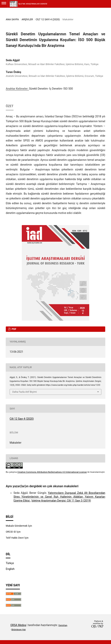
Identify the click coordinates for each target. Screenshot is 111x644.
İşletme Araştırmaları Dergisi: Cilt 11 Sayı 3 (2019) (61, 501)
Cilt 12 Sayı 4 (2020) (48, 19)
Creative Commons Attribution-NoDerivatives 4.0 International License (52, 472)
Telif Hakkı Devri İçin (17, 538)
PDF (14, 329)
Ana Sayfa (12, 19)
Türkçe (10, 563)
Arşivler (27, 19)
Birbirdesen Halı (19, 630)
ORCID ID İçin (13, 532)
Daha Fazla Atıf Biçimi (25, 392)
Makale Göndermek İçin (19, 526)
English (10, 569)
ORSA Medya (18, 625)
